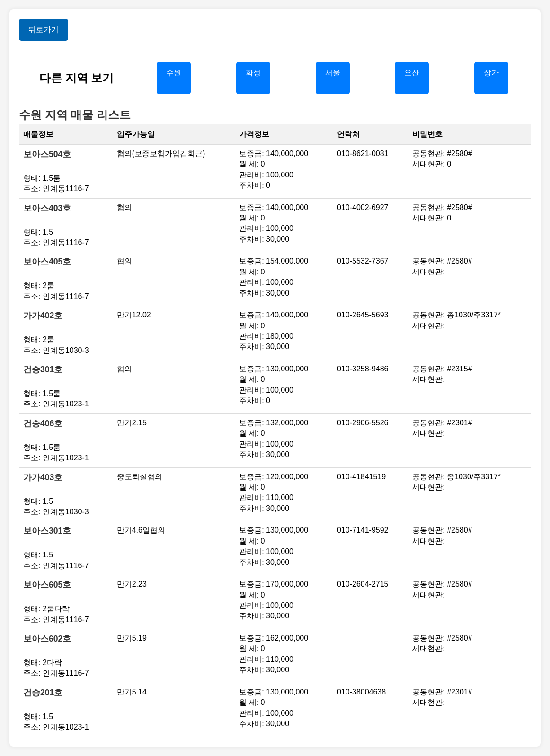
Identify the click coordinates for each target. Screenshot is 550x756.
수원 (174, 73)
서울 (333, 73)
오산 (412, 73)
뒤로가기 (44, 30)
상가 (491, 73)
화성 (253, 73)
